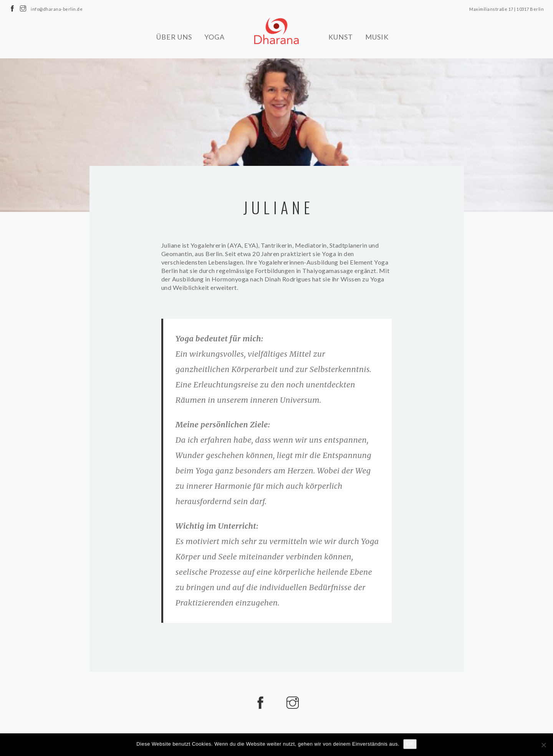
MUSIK (377, 36)
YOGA (214, 36)
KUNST (341, 36)
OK (410, 744)
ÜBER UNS (174, 36)
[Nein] (543, 745)
